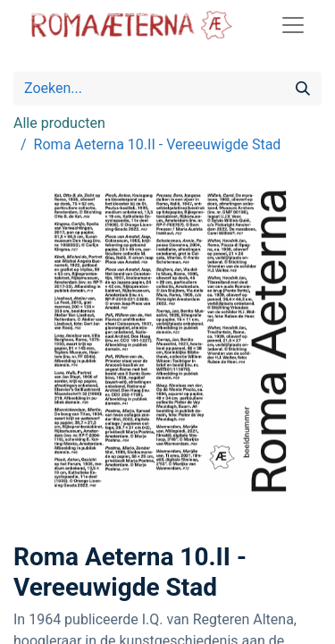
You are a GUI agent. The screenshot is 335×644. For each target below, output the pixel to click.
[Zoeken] (303, 89)
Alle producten (59, 123)
